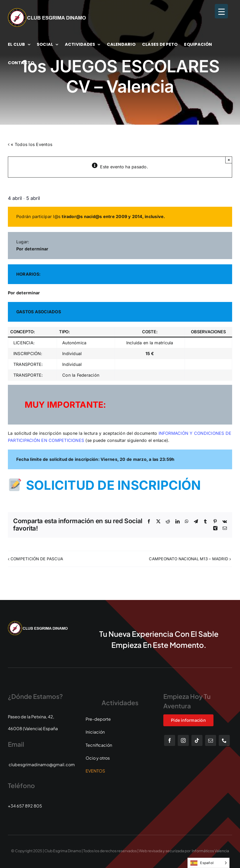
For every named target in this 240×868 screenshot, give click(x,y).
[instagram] (183, 740)
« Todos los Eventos (31, 144)
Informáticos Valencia (210, 851)
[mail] (211, 740)
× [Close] (229, 160)
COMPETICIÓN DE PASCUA (37, 559)
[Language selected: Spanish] (208, 863)
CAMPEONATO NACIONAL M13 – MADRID (189, 559)
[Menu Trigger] (221, 11)
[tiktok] (197, 740)
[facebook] (170, 740)
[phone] (224, 740)
